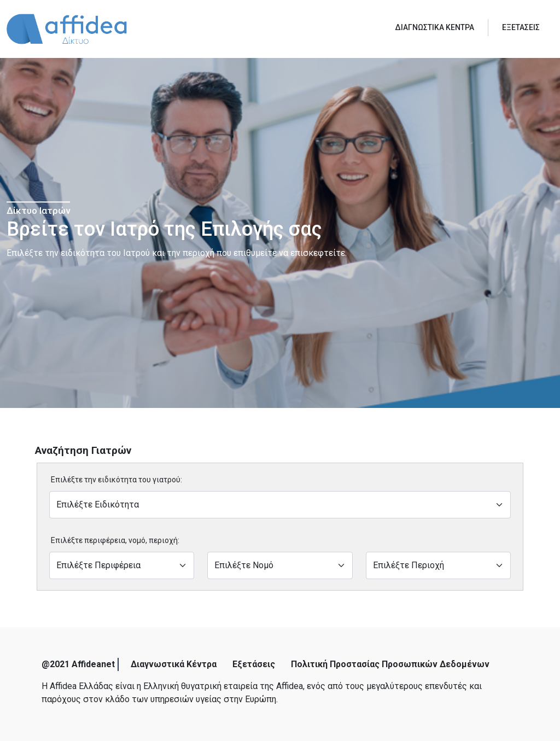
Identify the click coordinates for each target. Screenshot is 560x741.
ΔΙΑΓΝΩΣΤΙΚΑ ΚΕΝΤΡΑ (434, 27)
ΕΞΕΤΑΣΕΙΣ (521, 27)
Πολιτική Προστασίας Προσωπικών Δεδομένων (390, 664)
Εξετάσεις (254, 664)
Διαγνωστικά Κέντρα (174, 664)
